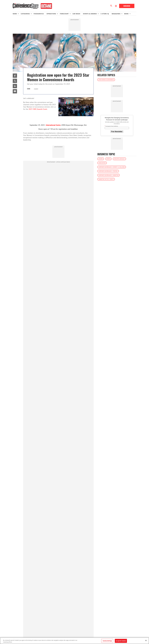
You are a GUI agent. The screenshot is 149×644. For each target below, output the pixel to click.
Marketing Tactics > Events (106, 179)
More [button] (126, 14)
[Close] (146, 640)
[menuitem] (17, 14)
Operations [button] (51, 14)
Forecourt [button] (64, 14)
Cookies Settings (107, 641)
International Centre (53, 125)
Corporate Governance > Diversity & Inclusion (112, 167)
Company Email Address (111, 126)
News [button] (15, 14)
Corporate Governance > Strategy (108, 171)
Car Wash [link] (76, 14)
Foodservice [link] (39, 14)
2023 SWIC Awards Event (38, 109)
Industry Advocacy (119, 159)
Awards (101, 159)
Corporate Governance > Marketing (109, 175)
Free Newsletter (117, 132)
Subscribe (127, 6)
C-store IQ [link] (105, 14)
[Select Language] (116, 6)
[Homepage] (32, 6)
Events (108, 159)
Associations (102, 163)
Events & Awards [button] (90, 14)
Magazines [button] (116, 14)
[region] (74, 641)
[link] (15, 76)
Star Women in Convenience (106, 80)
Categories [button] (25, 14)
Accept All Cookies (121, 641)
